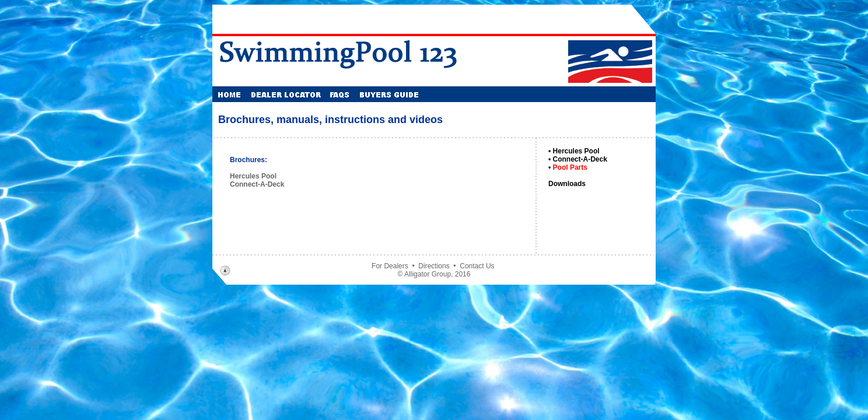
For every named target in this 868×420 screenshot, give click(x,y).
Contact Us (477, 266)
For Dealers (390, 266)
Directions (434, 266)
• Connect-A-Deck (578, 159)
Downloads (567, 184)
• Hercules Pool (574, 151)
